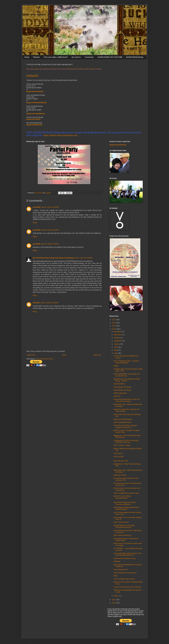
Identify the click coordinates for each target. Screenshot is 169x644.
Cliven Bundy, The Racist (122, 387)
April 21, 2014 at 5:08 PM (50, 303)
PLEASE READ (119, 384)
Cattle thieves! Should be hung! (125, 558)
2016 (114, 323)
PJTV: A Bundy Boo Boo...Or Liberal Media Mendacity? (126, 362)
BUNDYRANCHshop (135, 57)
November (118, 335)
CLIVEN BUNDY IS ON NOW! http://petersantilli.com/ (124, 526)
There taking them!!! (121, 570)
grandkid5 (37, 207)
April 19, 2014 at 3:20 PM (50, 207)
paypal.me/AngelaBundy (36, 114)
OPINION (117, 562)
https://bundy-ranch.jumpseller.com (60, 135)
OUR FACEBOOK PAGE (122, 422)
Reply (35, 223)
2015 (114, 326)
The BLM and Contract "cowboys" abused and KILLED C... (125, 426)
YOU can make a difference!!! (56, 57)
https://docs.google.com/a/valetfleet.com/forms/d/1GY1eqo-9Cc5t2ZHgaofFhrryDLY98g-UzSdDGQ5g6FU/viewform (64, 69)
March (116, 596)
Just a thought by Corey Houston (125, 573)
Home (27, 57)
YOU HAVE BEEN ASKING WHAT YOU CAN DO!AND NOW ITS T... (128, 554)
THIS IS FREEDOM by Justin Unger (126, 493)
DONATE (32, 76)
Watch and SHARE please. (123, 419)
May (116, 350)
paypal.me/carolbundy (35, 91)
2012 (114, 603)
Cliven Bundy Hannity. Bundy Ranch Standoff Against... (126, 508)
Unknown (36, 303)
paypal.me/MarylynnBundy (36, 103)
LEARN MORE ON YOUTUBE (110, 57)
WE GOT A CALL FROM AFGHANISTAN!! (122, 497)
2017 (114, 320)
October (117, 338)
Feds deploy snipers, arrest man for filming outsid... (126, 539)
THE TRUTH (118, 454)
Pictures (36, 57)
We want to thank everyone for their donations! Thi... (126, 479)
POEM (116, 366)
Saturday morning (120, 475)
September (118, 341)
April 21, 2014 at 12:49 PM (83, 258)
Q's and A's (76, 57)
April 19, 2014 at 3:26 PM (50, 244)
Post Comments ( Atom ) (45, 359)
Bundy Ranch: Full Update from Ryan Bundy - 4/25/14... (127, 380)
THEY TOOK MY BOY (121, 522)
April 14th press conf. (121, 461)
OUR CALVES (119, 457)
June (116, 347)
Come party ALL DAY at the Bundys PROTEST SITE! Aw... (126, 441)
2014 (114, 329)
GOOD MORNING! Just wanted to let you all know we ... (127, 375)
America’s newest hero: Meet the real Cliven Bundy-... (127, 410)
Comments (89, 57)
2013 (114, 600)
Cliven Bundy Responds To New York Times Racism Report (127, 400)
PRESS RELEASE (120, 393)
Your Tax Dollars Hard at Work (124, 579)
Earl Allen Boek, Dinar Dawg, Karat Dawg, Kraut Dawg (53, 258)
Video (116, 576)
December (118, 332)
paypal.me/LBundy (33, 119)
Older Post (97, 355)
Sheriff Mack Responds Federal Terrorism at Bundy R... (125, 503)
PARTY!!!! (117, 396)
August (117, 344)
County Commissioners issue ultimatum (127, 587)
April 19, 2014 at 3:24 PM (50, 230)
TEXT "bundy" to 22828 (122, 445)
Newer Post (31, 355)
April (116, 353)
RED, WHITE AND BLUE (122, 535)
